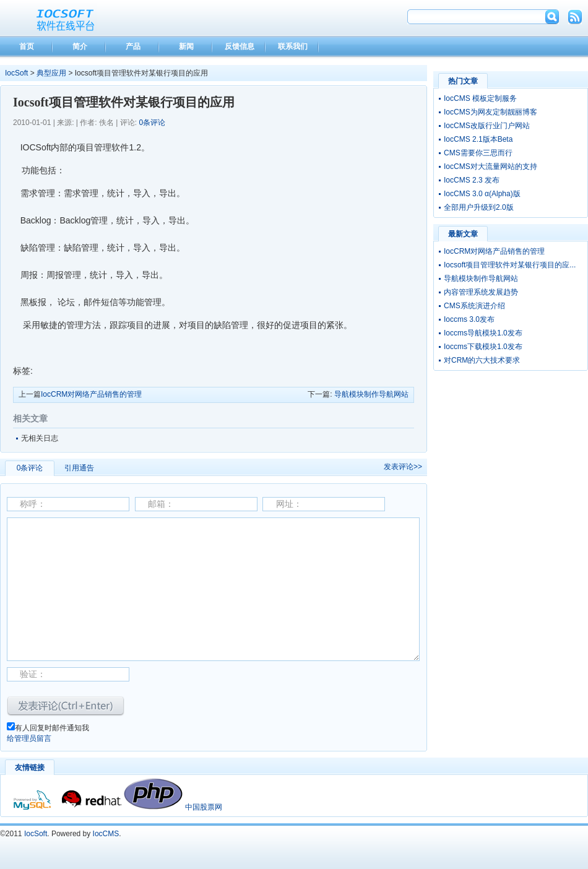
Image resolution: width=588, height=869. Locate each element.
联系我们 (293, 46)
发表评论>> (403, 467)
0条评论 (152, 123)
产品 (133, 46)
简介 (80, 46)
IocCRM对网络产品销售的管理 (91, 394)
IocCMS (106, 834)
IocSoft (16, 73)
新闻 (186, 46)
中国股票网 (204, 807)
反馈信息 (240, 46)
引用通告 (79, 468)
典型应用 (51, 73)
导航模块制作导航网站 (371, 394)
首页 (27, 46)
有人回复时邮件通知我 (52, 728)
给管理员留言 (29, 738)
